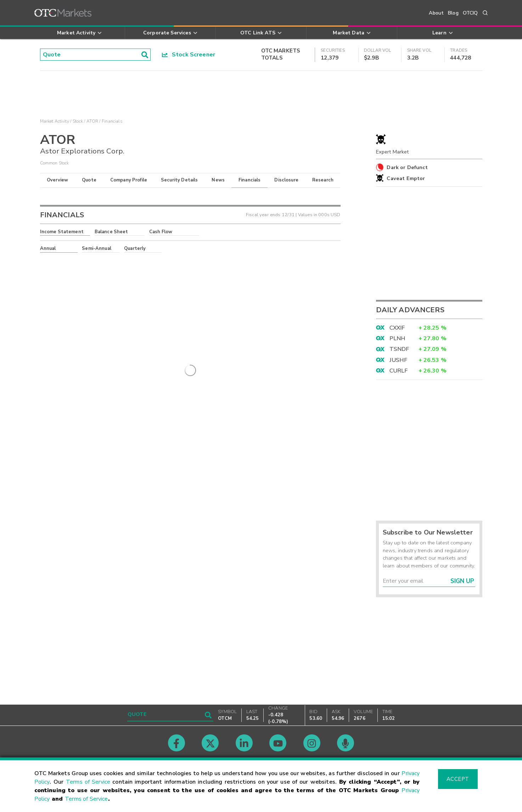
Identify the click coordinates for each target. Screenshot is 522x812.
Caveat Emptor (406, 178)
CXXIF (397, 328)
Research (323, 180)
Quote (89, 180)
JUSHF (398, 360)
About (436, 13)
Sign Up (462, 581)
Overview (57, 180)
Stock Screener (189, 55)
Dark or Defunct (407, 167)
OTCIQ (470, 13)
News (218, 180)
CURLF (399, 371)
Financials (250, 180)
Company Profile (129, 180)
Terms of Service (88, 782)
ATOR (92, 121)
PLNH (398, 338)
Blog (453, 13)
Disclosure (286, 180)
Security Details (179, 180)
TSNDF (399, 349)
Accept (458, 779)
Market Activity (55, 121)
